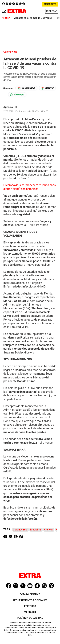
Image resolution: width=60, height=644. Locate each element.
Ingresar (52, 11)
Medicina (36, 530)
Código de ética (30, 594)
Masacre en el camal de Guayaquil (33, 18)
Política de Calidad (30, 618)
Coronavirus (20, 530)
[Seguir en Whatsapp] (17, 95)
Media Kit (30, 612)
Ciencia (48, 530)
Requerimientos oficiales (30, 600)
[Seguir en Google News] (26, 88)
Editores (30, 606)
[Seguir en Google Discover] (47, 88)
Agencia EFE (11, 107)
